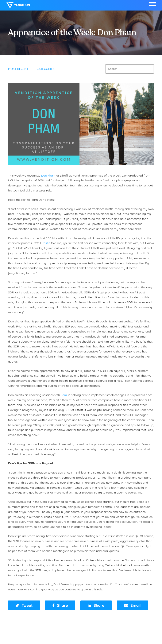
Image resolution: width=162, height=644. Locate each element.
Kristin (46, 243)
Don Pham (48, 176)
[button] (153, 4)
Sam (64, 395)
